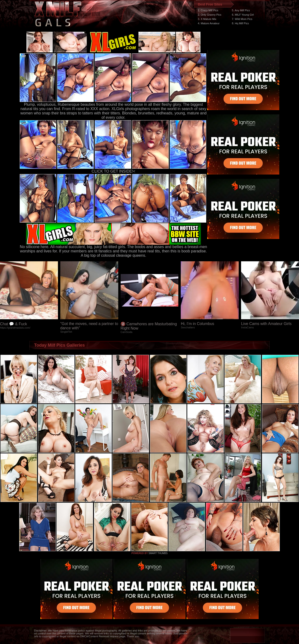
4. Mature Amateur (209, 23)
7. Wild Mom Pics (242, 19)
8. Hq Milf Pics (240, 23)
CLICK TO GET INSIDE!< (113, 171)
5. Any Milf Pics (241, 10)
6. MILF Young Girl (243, 15)
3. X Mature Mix (207, 19)
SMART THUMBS (158, 553)
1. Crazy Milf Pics (208, 10)
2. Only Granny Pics (210, 15)
